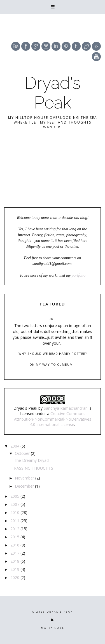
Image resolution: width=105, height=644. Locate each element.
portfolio (79, 275)
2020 (15, 577)
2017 (15, 553)
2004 (15, 446)
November (25, 478)
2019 (15, 569)
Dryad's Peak (53, 93)
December (25, 486)
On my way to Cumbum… (53, 364)
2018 (15, 561)
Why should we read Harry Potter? (53, 354)
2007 (15, 504)
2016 (15, 545)
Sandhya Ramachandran (66, 408)
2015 (15, 537)
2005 (15, 496)
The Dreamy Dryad (31, 460)
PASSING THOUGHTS (34, 468)
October (23, 453)
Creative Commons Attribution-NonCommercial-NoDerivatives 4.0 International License (53, 419)
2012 (15, 529)
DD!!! (53, 319)
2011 (15, 521)
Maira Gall (53, 628)
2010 (15, 512)
